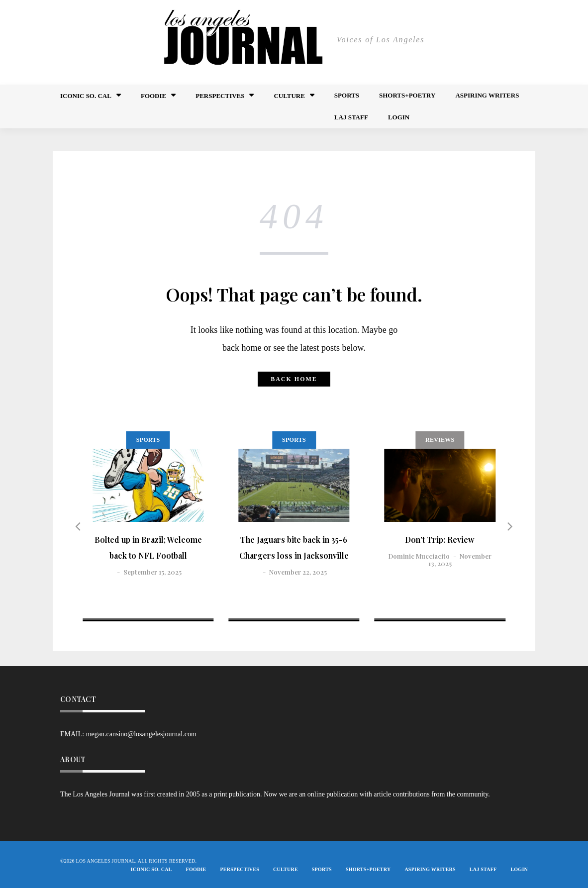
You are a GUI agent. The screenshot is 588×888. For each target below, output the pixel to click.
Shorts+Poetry (407, 95)
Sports (347, 95)
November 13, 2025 (460, 559)
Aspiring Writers (487, 95)
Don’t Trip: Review (440, 540)
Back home (294, 379)
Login (399, 117)
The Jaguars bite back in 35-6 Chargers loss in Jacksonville (294, 547)
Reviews (440, 440)
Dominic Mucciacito (419, 556)
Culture (289, 96)
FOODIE (153, 96)
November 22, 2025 (298, 572)
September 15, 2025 (152, 572)
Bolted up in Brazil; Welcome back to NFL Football (148, 547)
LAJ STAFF (351, 117)
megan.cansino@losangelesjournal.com (141, 734)
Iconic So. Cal (86, 96)
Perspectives (220, 96)
